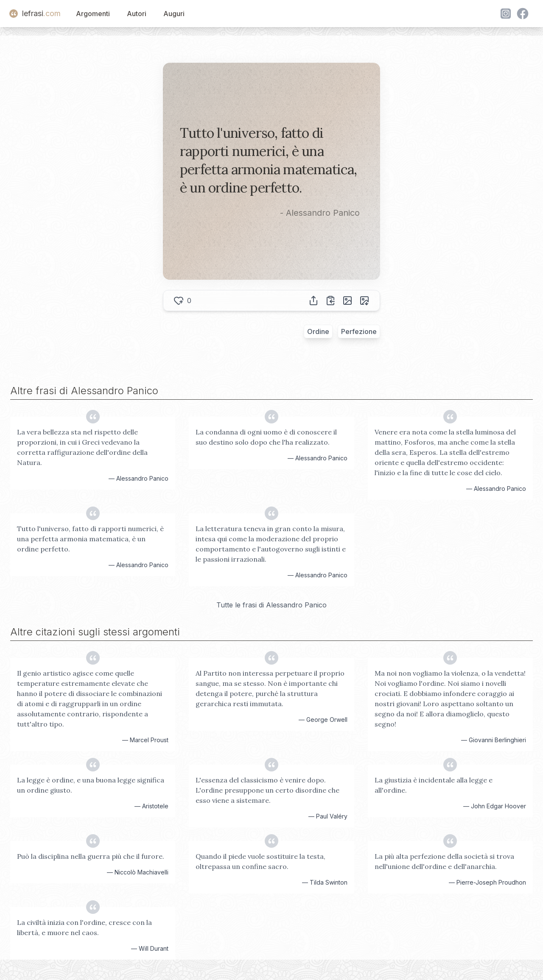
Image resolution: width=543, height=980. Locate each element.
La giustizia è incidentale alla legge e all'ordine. (434, 785)
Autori (137, 14)
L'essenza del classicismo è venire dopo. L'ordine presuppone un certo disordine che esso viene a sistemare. (267, 790)
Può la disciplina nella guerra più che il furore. (91, 856)
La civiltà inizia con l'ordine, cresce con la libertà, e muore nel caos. (84, 927)
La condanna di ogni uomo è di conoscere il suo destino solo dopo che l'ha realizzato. (266, 437)
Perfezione (359, 331)
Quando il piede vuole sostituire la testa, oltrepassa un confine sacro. (260, 861)
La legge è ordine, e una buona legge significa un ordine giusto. (91, 785)
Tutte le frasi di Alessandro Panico (271, 605)
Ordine (318, 331)
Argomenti (93, 14)
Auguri (174, 14)
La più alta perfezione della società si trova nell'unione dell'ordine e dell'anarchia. (444, 861)
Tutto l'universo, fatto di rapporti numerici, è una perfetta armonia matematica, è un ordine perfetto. (90, 539)
